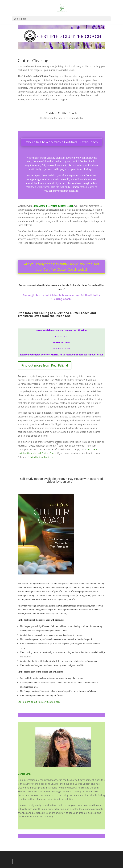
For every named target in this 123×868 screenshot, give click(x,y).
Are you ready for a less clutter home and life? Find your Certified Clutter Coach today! (61, 267)
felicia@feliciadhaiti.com (41, 457)
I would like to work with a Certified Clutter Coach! (61, 142)
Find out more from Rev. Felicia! (45, 365)
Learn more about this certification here (39, 702)
